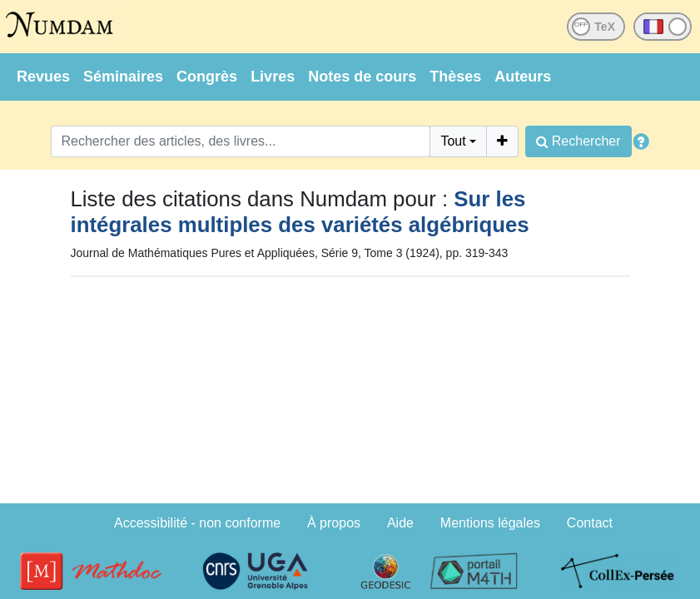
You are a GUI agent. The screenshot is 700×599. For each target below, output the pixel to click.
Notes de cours (362, 77)
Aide (400, 523)
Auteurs (523, 77)
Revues (43, 77)
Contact (590, 523)
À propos (334, 523)
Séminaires (123, 77)
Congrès (207, 77)
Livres (273, 77)
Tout (453, 141)
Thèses (455, 77)
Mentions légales (490, 523)
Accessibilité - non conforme (197, 523)
